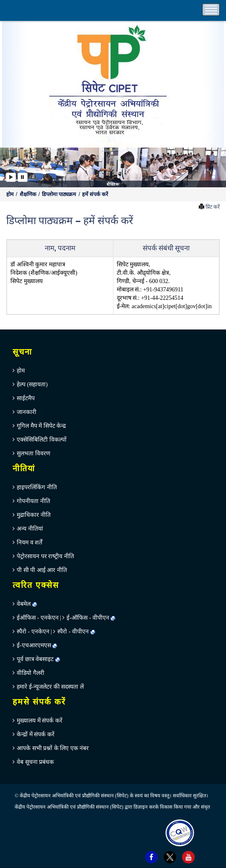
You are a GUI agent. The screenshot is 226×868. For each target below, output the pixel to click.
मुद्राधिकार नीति (34, 515)
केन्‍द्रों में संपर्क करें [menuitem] (36, 734)
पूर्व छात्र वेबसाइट (38, 659)
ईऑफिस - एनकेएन (38, 618)
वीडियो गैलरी (31, 673)
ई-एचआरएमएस (37, 645)
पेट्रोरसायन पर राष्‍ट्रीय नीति (45, 556)
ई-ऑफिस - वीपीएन (88, 618)
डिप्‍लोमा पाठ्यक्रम (60, 194)
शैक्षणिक (29, 194)
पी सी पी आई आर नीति (42, 570)
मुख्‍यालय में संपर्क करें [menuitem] (40, 721)
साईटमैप (26, 398)
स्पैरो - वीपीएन (73, 632)
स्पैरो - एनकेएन (33, 632)
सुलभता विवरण (33, 453)
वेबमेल (27, 604)
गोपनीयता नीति (33, 501)
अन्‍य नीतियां (30, 529)
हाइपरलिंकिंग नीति (37, 487)
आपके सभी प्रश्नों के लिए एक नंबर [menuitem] (53, 748)
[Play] (11, 177)
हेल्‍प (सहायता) (32, 384)
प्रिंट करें (213, 207)
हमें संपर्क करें (95, 194)
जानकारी (27, 412)
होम (11, 194)
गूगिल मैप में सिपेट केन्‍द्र (41, 426)
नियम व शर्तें (30, 542)
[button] (11, 167)
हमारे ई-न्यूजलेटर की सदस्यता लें (50, 687)
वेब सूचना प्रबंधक (35, 762)
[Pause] (23, 177)
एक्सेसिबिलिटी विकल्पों (42, 440)
